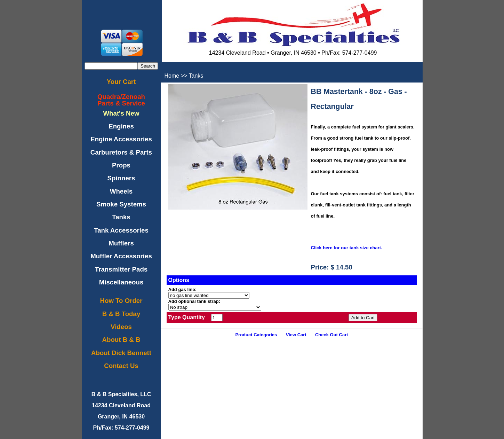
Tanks (121, 217)
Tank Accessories (121, 230)
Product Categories (256, 335)
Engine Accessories (121, 139)
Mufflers (121, 243)
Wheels (121, 191)
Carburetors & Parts (121, 152)
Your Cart (121, 82)
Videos (121, 327)
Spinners (121, 178)
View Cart (296, 335)
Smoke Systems (121, 204)
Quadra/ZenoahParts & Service (121, 100)
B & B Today (121, 314)
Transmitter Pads (121, 269)
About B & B (121, 340)
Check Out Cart (332, 335)
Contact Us (121, 366)
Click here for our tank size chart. (347, 248)
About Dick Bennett (121, 353)
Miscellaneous (121, 282)
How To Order (121, 301)
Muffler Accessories (121, 256)
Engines (121, 126)
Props (121, 165)
